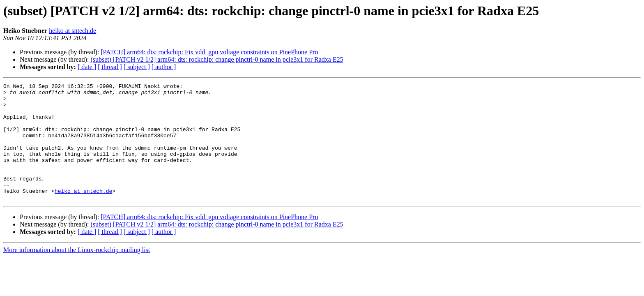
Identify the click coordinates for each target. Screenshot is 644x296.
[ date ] (87, 67)
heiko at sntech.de (72, 31)
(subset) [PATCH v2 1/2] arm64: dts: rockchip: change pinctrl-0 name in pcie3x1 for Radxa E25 (217, 59)
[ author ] (164, 67)
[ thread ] (110, 67)
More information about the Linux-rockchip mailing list (77, 273)
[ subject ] (137, 67)
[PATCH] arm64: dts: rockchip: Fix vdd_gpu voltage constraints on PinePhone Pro (209, 52)
